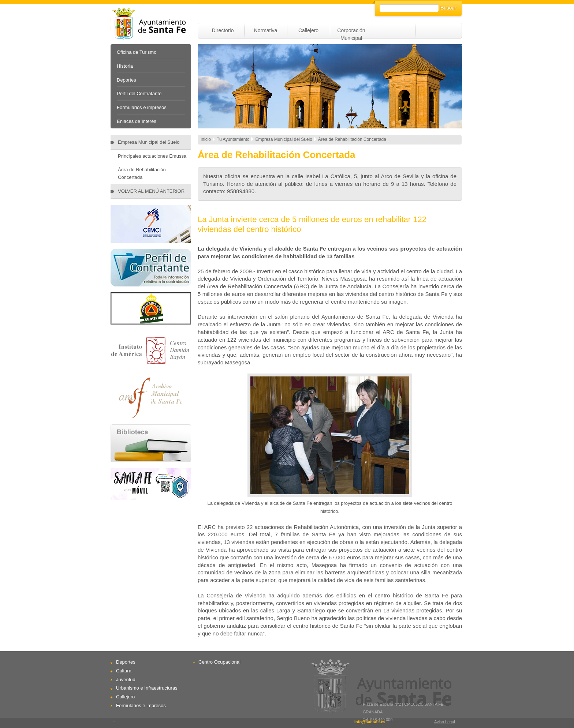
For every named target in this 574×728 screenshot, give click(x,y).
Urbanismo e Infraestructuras (147, 688)
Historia (125, 66)
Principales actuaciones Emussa (152, 156)
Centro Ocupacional (219, 662)
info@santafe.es (370, 722)
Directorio (223, 30)
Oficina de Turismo (137, 52)
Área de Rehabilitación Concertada (142, 173)
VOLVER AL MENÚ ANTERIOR (151, 191)
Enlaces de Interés (137, 121)
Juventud (126, 680)
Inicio (206, 139)
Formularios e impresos (142, 107)
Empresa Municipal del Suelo (149, 142)
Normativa (266, 30)
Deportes (126, 80)
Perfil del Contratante (139, 93)
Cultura (124, 671)
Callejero (308, 30)
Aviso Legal (445, 722)
